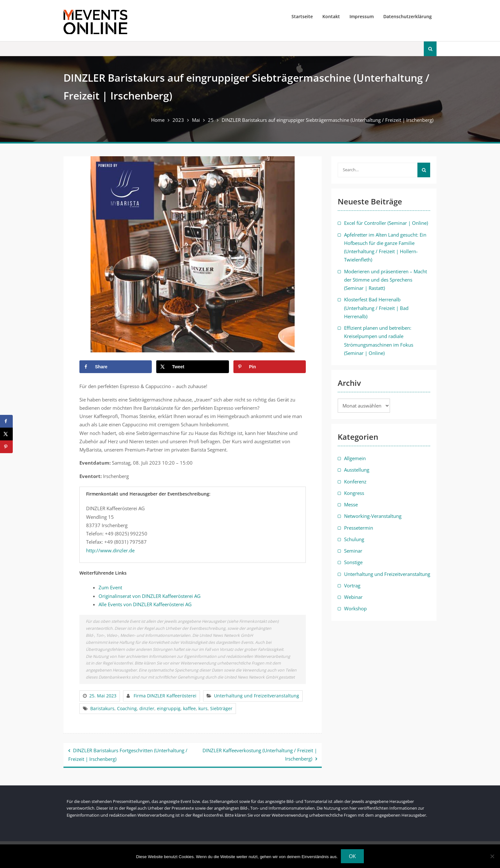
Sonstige (353, 562)
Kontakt (331, 16)
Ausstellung (357, 470)
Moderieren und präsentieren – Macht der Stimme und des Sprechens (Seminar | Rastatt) (386, 280)
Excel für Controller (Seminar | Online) (386, 223)
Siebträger (221, 708)
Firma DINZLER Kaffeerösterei (165, 696)
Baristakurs (102, 708)
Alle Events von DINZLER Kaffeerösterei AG (145, 604)
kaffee (189, 708)
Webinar (353, 597)
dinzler (147, 708)
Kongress (354, 493)
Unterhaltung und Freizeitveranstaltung (257, 696)
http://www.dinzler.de (110, 550)
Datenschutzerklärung (408, 16)
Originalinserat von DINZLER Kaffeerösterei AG (150, 596)
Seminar (353, 551)
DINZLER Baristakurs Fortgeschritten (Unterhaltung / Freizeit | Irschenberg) (128, 755)
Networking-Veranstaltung (373, 516)
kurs (203, 708)
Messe (351, 504)
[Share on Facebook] (116, 367)
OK (352, 856)
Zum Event (110, 587)
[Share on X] (192, 367)
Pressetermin (359, 528)
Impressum (362, 16)
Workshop (355, 608)
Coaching (127, 708)
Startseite (302, 16)
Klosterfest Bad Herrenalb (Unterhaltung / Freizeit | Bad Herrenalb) (376, 308)
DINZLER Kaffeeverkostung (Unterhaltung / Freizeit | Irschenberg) (260, 754)
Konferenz (355, 482)
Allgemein (355, 458)
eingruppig (169, 708)
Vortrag (352, 585)
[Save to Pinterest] (270, 367)
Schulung (354, 539)
